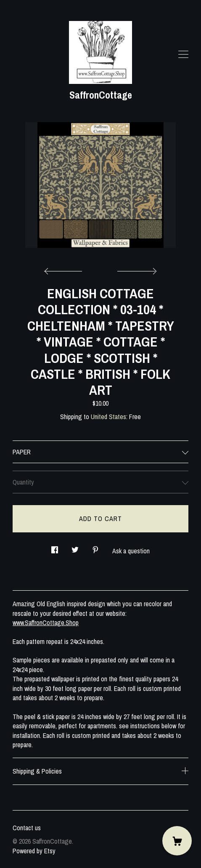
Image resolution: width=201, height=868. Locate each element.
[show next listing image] (136, 269)
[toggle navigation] (183, 55)
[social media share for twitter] (75, 548)
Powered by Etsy (34, 851)
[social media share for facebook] (55, 548)
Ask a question (131, 551)
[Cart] (177, 841)
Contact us (27, 828)
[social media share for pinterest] (95, 548)
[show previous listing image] (65, 269)
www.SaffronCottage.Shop (46, 623)
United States (108, 417)
